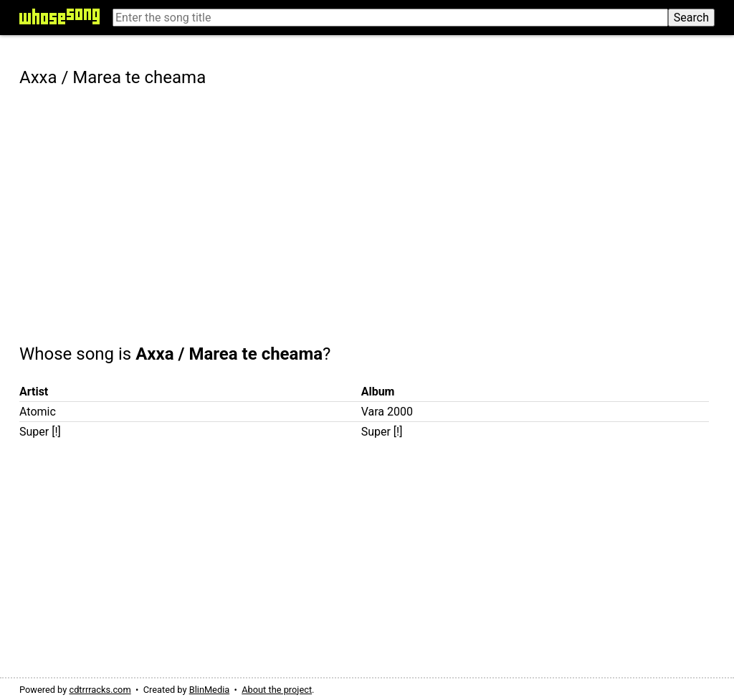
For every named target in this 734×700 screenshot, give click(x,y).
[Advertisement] (367, 206)
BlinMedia (210, 690)
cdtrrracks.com (100, 690)
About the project (277, 690)
